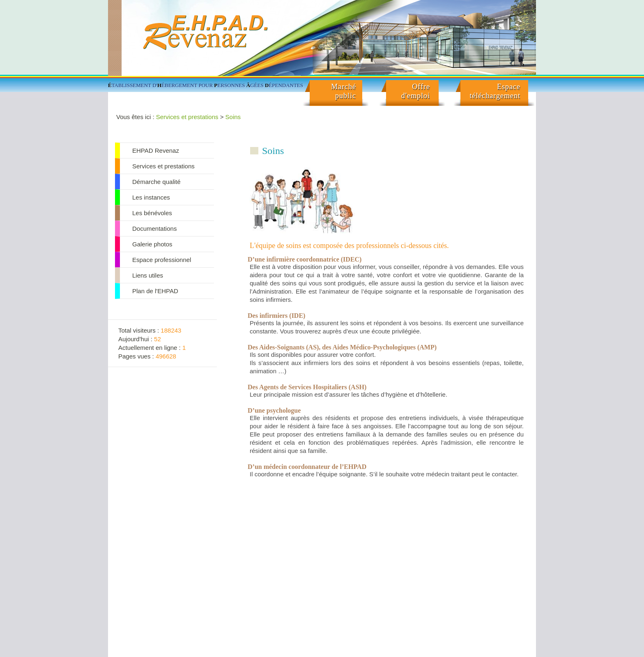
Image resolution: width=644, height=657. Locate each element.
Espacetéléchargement (495, 91)
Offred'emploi (416, 91)
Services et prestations (187, 117)
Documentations (154, 229)
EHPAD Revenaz (156, 150)
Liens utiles (148, 275)
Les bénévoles (152, 213)
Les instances (151, 197)
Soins (233, 117)
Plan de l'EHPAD (155, 291)
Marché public (344, 91)
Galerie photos (152, 244)
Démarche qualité (156, 182)
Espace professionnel (162, 260)
